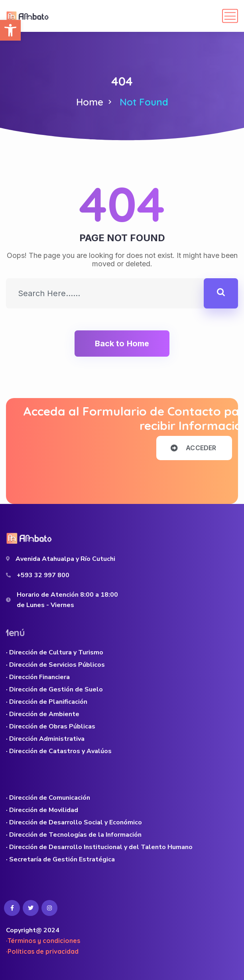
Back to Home (122, 344)
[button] (10, 30)
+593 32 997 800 (43, 575)
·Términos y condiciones (43, 941)
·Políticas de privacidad (42, 951)
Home (90, 102)
